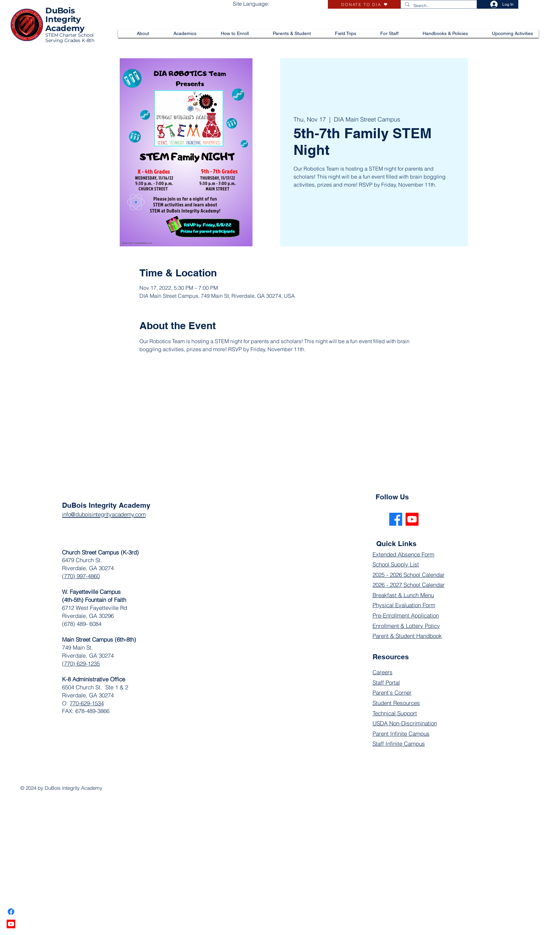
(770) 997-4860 (81, 576)
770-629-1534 (87, 703)
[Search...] (438, 6)
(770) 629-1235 (81, 663)
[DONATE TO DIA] (364, 4)
